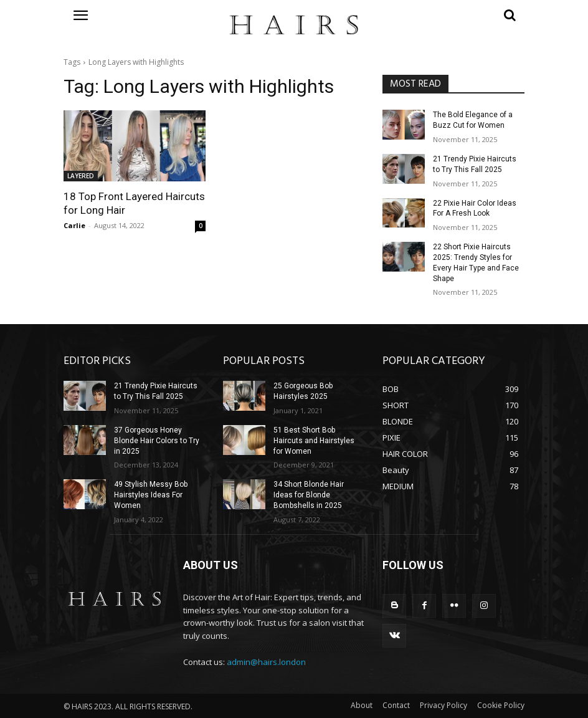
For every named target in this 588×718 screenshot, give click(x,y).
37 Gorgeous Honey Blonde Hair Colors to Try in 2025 (157, 441)
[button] (453, 15)
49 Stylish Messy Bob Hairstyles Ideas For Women (151, 495)
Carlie (74, 225)
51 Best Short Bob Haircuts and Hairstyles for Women (314, 441)
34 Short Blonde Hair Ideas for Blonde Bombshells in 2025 (309, 495)
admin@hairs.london (266, 662)
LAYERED (81, 176)
